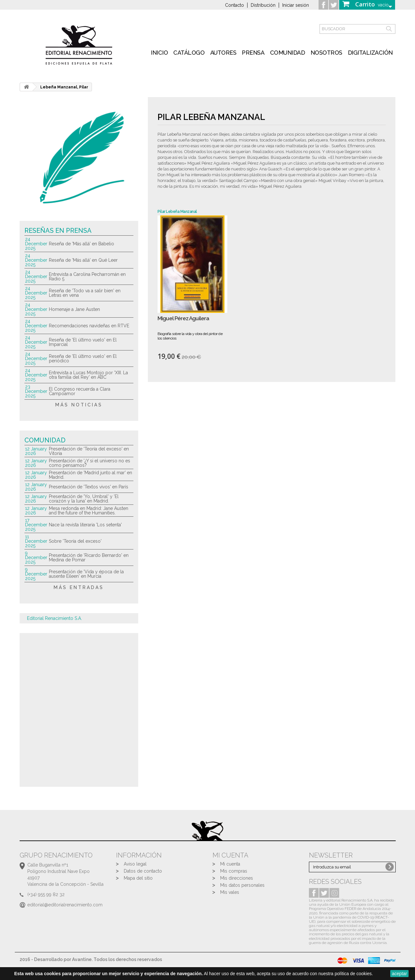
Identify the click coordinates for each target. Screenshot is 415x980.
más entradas (79, 587)
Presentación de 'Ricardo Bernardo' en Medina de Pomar (89, 558)
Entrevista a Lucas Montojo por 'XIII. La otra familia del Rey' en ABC (88, 375)
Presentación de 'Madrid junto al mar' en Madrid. (90, 475)
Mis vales (230, 892)
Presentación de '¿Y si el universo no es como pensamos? (90, 463)
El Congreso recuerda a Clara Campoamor (80, 391)
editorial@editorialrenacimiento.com (65, 905)
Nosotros (326, 53)
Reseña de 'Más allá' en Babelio (81, 244)
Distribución (263, 5)
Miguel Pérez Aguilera (183, 318)
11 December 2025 (36, 541)
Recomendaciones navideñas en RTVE (89, 326)
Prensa (253, 53)
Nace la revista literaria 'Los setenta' (85, 525)
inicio (159, 53)
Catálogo (189, 53)
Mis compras (234, 871)
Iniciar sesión (296, 5)
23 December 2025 (36, 391)
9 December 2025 (36, 558)
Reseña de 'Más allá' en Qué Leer (83, 260)
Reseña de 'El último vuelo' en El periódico (83, 358)
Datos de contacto (143, 871)
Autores (223, 53)
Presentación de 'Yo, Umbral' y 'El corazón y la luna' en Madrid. (84, 499)
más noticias (79, 405)
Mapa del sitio (138, 878)
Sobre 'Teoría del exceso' (75, 541)
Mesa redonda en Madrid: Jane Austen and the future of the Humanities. (89, 511)
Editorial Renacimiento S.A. (54, 618)
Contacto (235, 5)
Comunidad (288, 53)
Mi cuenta (230, 864)
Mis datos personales (242, 885)
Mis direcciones (237, 878)
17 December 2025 (36, 525)
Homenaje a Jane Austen (74, 309)
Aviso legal (135, 864)
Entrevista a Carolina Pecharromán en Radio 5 (87, 277)
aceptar (399, 974)
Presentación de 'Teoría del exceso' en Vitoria (89, 451)
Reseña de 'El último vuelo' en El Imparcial (83, 342)
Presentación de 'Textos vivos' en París (89, 487)
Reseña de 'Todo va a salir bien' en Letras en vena (85, 293)
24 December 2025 (36, 244)
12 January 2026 (36, 451)
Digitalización (370, 53)
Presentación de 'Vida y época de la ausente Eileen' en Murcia (86, 574)
